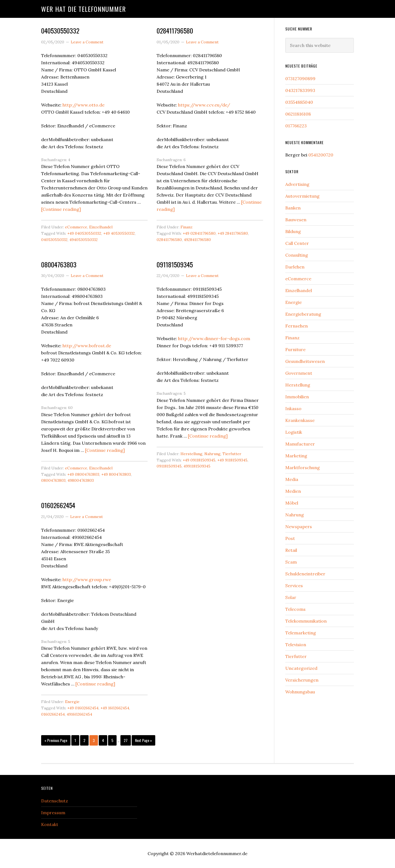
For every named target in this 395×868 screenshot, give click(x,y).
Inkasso (293, 408)
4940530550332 (84, 240)
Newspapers (299, 527)
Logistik (294, 432)
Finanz (187, 227)
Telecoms (295, 609)
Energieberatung (303, 314)
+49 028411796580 (199, 233)
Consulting (297, 255)
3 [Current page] (95, 742)
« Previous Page (56, 742)
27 (127, 742)
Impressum (53, 813)
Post (290, 538)
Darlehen (295, 267)
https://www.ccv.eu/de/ (204, 105)
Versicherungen (302, 680)
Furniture (295, 349)
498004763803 (81, 480)
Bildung (293, 231)
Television (296, 645)
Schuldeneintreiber (305, 574)
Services (294, 586)
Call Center (297, 243)
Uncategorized (301, 668)
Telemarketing (301, 633)
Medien (293, 491)
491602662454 (79, 714)
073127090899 (300, 79)
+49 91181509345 (232, 460)
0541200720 (321, 155)
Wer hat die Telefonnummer (84, 9)
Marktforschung (303, 467)
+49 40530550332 (119, 233)
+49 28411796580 (233, 233)
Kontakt (50, 824)
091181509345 (175, 264)
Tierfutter (232, 454)
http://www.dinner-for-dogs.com (214, 338)
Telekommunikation (306, 621)
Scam (291, 562)
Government (299, 373)
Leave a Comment (87, 42)
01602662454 (58, 505)
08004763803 (59, 264)
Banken (293, 208)
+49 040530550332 (84, 233)
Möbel (292, 503)
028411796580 (175, 30)
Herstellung (191, 454)
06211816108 (298, 114)
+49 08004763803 (83, 474)
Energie (72, 702)
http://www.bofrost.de (87, 346)
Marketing (296, 456)
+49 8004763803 (116, 474)
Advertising (297, 184)
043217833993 (300, 90)
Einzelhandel (101, 227)
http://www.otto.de (84, 105)
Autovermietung (302, 196)
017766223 (296, 126)
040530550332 (60, 30)
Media (292, 479)
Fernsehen (297, 326)
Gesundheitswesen (305, 361)
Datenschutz (55, 801)
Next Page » (143, 742)
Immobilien (297, 397)
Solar (291, 597)
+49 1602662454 (115, 708)
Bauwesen (296, 220)
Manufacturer (300, 444)
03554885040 (299, 102)
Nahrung (212, 454)
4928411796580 (197, 240)
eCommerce (76, 227)
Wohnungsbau (300, 692)
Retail (291, 550)
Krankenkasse (300, 420)
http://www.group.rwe (87, 579)
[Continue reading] (61, 209)
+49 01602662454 (83, 708)
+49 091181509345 (199, 460)
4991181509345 (197, 466)
